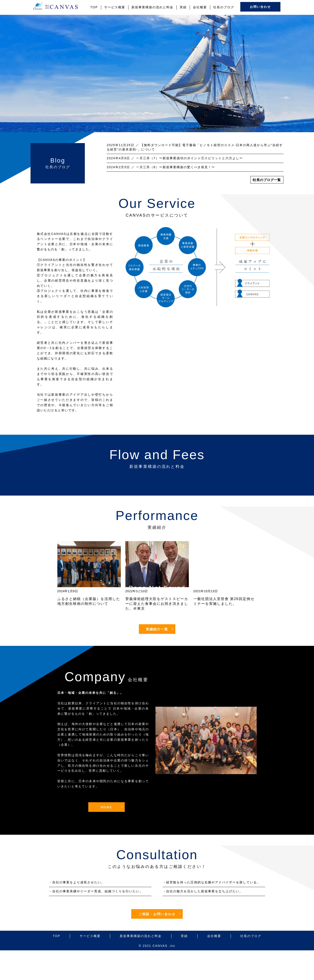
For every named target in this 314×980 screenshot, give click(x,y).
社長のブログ (224, 7)
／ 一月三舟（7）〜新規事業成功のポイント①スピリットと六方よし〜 (175, 158)
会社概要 (200, 7)
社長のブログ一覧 (267, 180)
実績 (183, 7)
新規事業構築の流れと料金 (152, 7)
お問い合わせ (260, 7)
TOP (94, 7)
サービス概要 (115, 7)
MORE (107, 807)
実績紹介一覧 (157, 629)
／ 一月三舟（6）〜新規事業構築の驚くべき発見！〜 (161, 167)
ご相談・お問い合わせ (157, 914)
